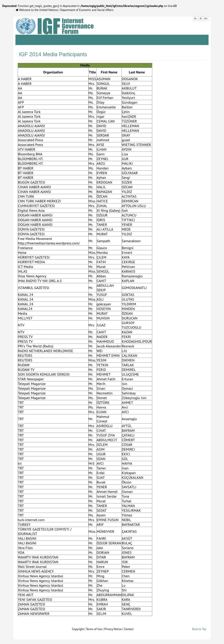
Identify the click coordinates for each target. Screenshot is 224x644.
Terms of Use (94, 629)
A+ (206, 19)
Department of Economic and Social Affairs (87, 10)
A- (196, 19)
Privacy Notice (113, 629)
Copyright (78, 629)
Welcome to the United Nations (37, 10)
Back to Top (199, 629)
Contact (129, 629)
